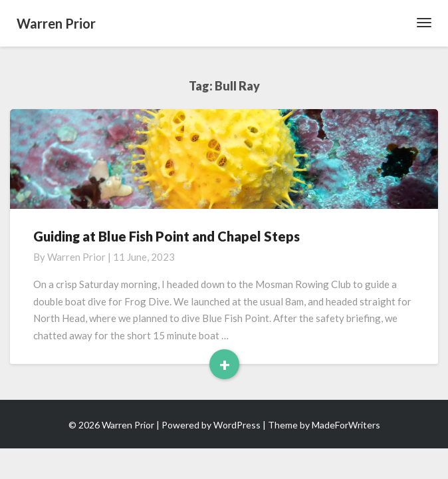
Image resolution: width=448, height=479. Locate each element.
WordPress (237, 425)
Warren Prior (76, 257)
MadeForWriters (346, 425)
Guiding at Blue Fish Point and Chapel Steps (167, 236)
